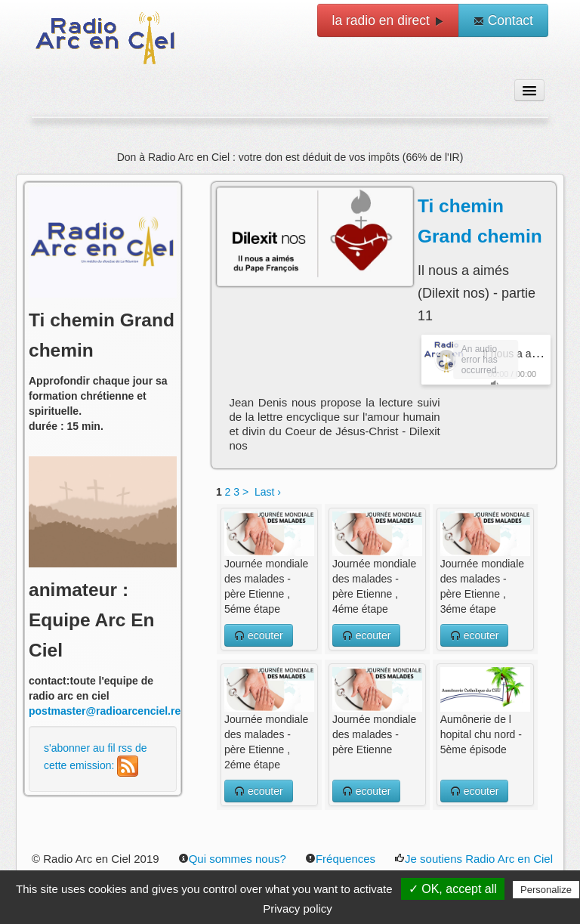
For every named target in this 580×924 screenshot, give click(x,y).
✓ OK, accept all (453, 889)
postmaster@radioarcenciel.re (105, 711)
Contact (503, 20)
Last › (268, 492)
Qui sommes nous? (232, 859)
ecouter (259, 635)
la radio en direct (388, 20)
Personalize (546, 890)
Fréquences (340, 859)
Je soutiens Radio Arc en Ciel (474, 859)
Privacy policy (298, 909)
